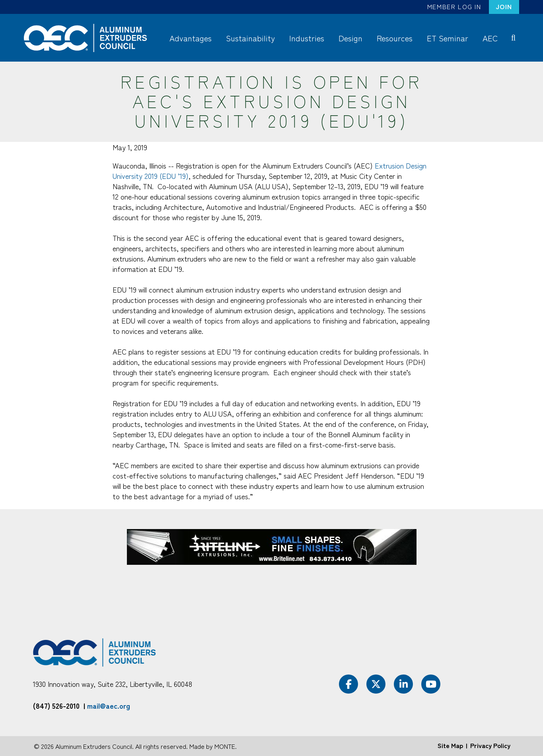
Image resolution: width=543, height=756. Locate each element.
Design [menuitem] (350, 38)
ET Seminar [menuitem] (448, 38)
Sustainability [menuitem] (250, 38)
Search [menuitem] (515, 37)
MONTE (225, 746)
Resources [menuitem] (395, 38)
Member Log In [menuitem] (454, 6)
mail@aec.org (109, 706)
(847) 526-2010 (56, 706)
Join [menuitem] (504, 6)
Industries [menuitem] (307, 38)
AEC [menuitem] (490, 38)
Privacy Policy (490, 745)
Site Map (450, 745)
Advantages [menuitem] (191, 38)
